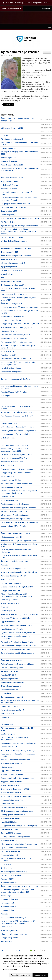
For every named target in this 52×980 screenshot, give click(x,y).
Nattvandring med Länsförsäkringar (15, 807)
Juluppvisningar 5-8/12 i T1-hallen (14, 526)
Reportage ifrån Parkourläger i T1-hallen (16, 618)
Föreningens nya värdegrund (12, 139)
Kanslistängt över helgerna (11, 320)
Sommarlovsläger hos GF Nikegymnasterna (18, 653)
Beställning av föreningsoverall (13, 668)
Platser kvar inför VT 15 (10, 706)
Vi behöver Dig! (7, 274)
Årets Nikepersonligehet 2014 (12, 660)
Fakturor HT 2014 (8, 879)
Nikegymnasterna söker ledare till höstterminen (19, 844)
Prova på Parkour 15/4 (9, 500)
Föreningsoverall (7, 903)
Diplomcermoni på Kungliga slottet (14, 294)
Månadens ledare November (12, 763)
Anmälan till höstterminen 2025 (13, 178)
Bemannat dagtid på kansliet (12, 697)
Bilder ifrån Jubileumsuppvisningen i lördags (18, 751)
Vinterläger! (5, 396)
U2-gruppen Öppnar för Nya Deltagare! (16, 204)
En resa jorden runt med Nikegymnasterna (17, 469)
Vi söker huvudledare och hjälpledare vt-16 (17, 587)
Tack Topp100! (7, 941)
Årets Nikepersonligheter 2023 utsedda (16, 256)
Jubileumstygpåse (8, 734)
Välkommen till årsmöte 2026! (12, 128)
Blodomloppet (7, 868)
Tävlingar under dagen (9, 671)
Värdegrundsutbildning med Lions (14, 511)
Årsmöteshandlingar (9, 189)
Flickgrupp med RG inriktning (12, 875)
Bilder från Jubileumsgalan (11, 686)
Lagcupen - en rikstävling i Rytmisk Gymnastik (18, 508)
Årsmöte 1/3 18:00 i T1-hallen (12, 462)
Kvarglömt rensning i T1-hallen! (13, 682)
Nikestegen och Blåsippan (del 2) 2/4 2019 (17, 416)
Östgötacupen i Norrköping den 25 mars (16, 454)
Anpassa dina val (10, 970)
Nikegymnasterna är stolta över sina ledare (17, 484)
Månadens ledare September (12, 800)
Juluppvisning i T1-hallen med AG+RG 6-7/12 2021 (20, 324)
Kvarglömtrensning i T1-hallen (12, 629)
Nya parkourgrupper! (9, 267)
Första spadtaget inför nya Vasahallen (15, 434)
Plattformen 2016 (8, 580)
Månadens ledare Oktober (11, 793)
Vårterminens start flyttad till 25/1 (14, 372)
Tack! (3, 278)
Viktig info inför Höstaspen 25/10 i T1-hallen (18, 427)
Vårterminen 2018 (8, 476)
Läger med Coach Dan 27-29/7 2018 (15, 445)
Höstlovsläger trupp (9, 158)
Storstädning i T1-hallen (10, 930)
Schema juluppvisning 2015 (11, 583)
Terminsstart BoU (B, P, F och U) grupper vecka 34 (20, 541)
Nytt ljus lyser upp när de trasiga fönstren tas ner (19, 226)
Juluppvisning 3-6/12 (9, 423)
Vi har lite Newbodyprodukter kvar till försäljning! (19, 572)
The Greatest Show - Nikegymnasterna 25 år (18, 412)
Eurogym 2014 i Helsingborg (12, 833)
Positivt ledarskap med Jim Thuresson (16, 504)
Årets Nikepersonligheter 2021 (13, 304)
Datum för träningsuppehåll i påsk (14, 458)
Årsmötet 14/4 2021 (9, 355)
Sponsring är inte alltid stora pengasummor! (18, 778)
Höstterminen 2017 (8, 497)
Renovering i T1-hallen (9, 600)
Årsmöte (4, 565)
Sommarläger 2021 (8, 351)
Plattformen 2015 (8, 714)
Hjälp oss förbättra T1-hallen (12, 237)
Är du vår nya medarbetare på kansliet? (16, 519)
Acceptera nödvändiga (20, 975)
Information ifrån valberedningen (13, 918)
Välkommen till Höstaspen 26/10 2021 (15, 335)
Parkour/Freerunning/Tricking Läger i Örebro (18, 664)
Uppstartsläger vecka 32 (10, 622)
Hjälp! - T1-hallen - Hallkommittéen (14, 848)
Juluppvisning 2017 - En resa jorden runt (16, 473)
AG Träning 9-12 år (8, 222)
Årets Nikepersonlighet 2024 (12, 165)
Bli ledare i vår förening (10, 185)
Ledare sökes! (6, 927)
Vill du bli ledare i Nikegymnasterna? (15, 241)
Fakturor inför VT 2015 (9, 747)
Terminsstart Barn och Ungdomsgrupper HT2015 (19, 614)
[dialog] (26, 965)
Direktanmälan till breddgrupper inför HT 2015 (18, 646)
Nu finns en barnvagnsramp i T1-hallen (15, 760)
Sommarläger (6, 864)
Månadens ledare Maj (9, 883)
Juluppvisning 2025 (8, 148)
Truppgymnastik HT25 (9, 181)
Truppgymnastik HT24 (9, 252)
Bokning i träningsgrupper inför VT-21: (15, 379)
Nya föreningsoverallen (10, 679)
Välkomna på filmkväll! (10, 690)
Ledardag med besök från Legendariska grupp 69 (20, 307)
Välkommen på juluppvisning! (12, 281)
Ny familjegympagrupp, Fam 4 (12, 710)
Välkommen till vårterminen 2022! (13, 316)
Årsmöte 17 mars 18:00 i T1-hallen (14, 392)
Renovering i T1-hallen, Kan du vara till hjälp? (18, 642)
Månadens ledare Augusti (11, 818)
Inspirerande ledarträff (10, 161)
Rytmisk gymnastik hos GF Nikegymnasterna (18, 633)
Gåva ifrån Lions (7, 725)
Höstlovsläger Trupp (9, 215)
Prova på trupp (7, 135)
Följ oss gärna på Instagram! (12, 774)
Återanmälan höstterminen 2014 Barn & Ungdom (19, 886)
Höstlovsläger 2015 (8, 611)
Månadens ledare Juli (9, 840)
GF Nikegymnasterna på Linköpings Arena (17, 811)
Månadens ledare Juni (9, 855)
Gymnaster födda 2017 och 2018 (13, 207)
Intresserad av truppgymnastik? (13, 263)
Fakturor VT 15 (7, 717)
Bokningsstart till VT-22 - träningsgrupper (17, 327)
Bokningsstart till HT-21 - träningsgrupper (17, 342)
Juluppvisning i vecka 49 (10, 591)
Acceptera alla (40, 975)
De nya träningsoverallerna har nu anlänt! (16, 649)
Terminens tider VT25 (9, 211)
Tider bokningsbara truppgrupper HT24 (16, 248)
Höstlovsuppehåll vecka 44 (11, 537)
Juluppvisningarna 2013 (10, 938)
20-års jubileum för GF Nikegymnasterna (16, 837)
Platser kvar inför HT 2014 (11, 804)
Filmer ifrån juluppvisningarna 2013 (14, 934)
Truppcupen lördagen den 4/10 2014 (15, 789)
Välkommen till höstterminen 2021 (14, 338)
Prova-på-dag (6, 693)
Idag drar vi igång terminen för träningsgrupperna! (20, 218)
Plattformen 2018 (8, 465)
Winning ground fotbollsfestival (13, 815)
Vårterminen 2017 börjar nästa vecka (15, 515)
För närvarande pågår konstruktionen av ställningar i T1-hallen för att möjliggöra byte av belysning (19, 231)
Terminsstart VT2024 (9, 259)
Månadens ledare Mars (10, 907)
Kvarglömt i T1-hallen (9, 822)
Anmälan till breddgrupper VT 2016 (14, 576)
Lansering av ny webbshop (11, 480)
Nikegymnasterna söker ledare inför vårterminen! (19, 522)
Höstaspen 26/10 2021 (10, 331)
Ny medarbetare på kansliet (20, 52)
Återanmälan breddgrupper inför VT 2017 (17, 533)
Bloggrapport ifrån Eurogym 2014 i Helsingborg (19, 826)
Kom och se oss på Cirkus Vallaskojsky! (16, 796)
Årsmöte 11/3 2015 (8, 675)
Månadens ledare (8, 910)
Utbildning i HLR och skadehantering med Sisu (19, 431)
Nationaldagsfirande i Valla (11, 851)
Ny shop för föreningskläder (12, 270)
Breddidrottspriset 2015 (10, 603)
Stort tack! (5, 607)
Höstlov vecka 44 (8, 767)
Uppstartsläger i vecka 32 (11, 829)
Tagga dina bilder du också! (12, 782)
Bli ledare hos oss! (8, 438)
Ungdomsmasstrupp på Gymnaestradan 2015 (18, 743)
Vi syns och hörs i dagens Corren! (14, 569)
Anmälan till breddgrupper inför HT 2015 (16, 625)
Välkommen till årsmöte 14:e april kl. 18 (16, 359)
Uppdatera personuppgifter (12, 771)
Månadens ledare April (10, 899)
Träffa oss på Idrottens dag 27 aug (14, 285)
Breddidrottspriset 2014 (10, 785)
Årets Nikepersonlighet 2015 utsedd (15, 561)
